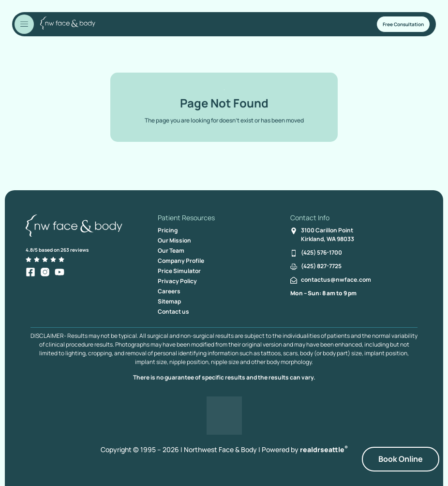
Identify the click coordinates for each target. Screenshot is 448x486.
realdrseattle (324, 449)
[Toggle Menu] (24, 24)
